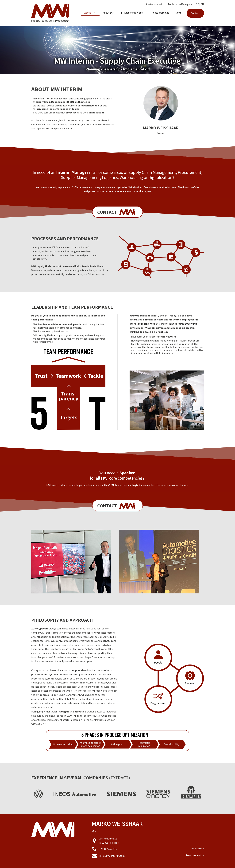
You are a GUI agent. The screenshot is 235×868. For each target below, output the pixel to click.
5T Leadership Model (132, 13)
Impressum (198, 848)
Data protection (195, 855)
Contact (195, 13)
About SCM (109, 13)
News (178, 13)
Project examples (159, 13)
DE (197, 4)
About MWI (90, 13)
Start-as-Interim (155, 4)
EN (202, 4)
